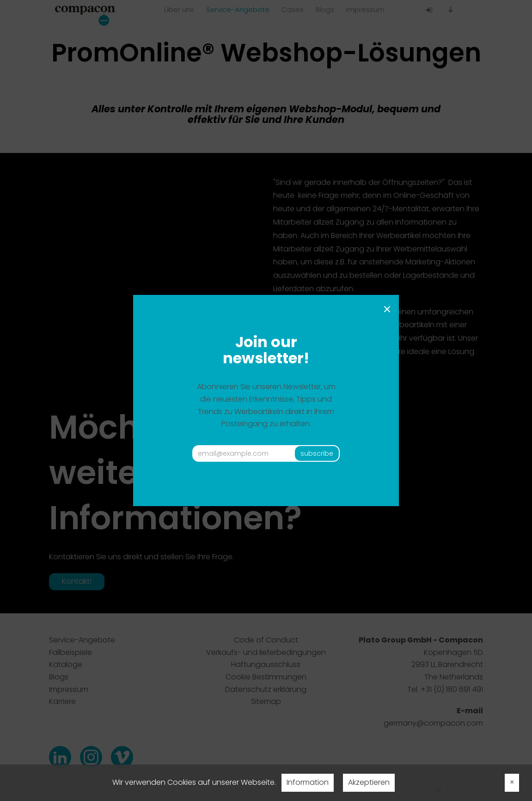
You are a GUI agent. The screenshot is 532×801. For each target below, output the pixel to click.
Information (308, 782)
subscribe (317, 453)
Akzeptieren (369, 782)
